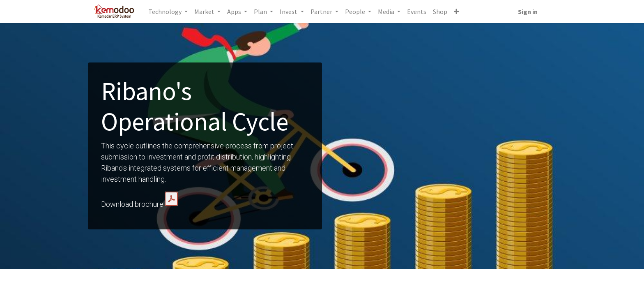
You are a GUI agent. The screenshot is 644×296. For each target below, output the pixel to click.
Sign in (527, 12)
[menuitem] (417, 12)
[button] (457, 12)
